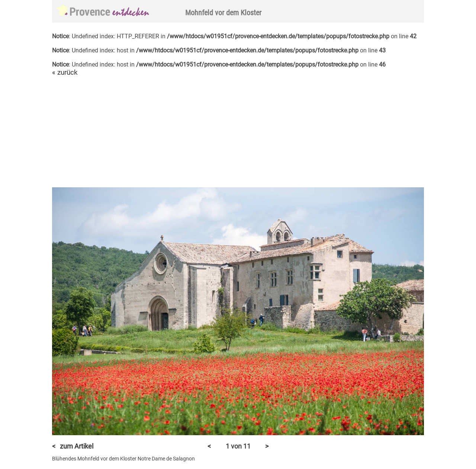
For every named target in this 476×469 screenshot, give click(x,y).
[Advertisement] (238, 132)
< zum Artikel (73, 446)
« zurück (65, 72)
